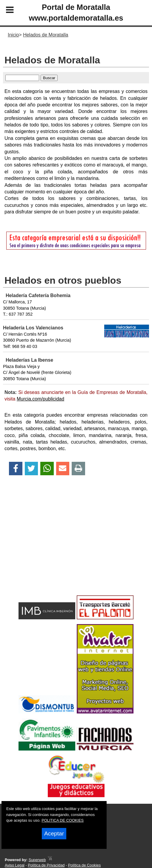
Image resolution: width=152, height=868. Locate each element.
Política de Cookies (85, 865)
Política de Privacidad (46, 865)
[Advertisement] (76, 546)
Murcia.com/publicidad (40, 399)
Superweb (37, 860)
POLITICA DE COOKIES (63, 820)
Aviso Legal (15, 865)
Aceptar (54, 833)
